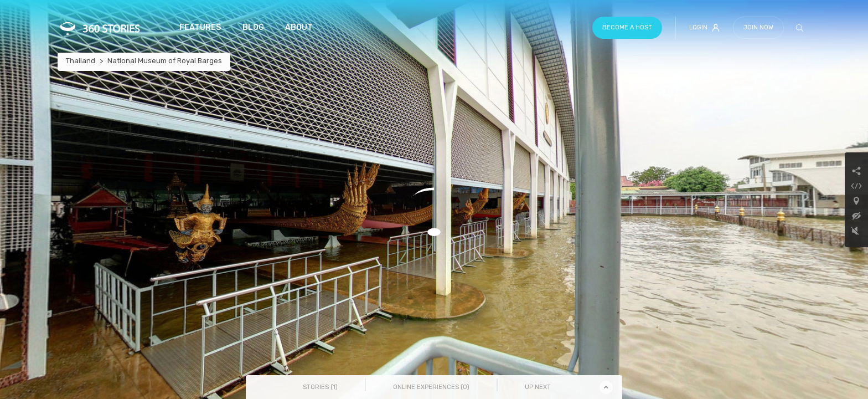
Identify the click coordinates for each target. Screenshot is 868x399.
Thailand (81, 61)
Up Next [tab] (538, 387)
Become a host (627, 27)
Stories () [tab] (320, 387)
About (299, 27)
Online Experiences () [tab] (431, 387)
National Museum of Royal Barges (165, 61)
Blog (253, 27)
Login (704, 28)
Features (200, 27)
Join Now (758, 27)
